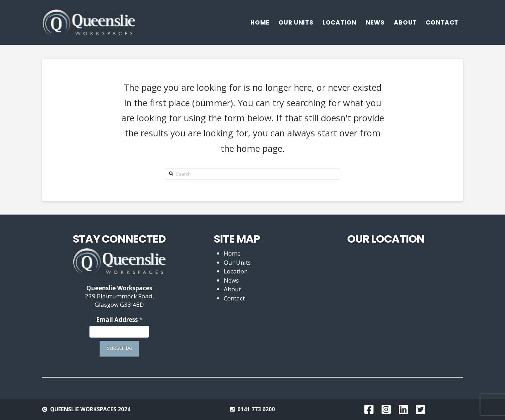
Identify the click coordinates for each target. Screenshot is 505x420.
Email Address (119, 320)
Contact (234, 298)
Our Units (237, 262)
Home (232, 253)
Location (236, 271)
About (232, 289)
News (231, 280)
